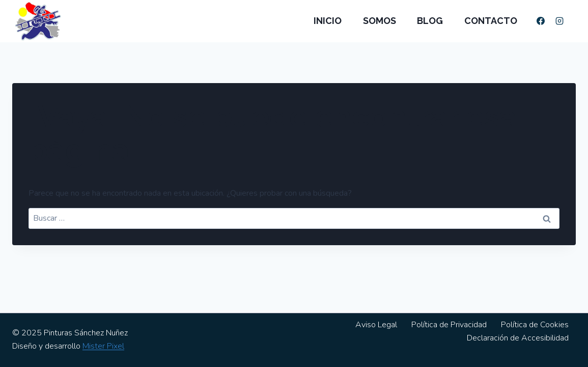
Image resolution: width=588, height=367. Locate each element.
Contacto (491, 21)
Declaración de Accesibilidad (518, 338)
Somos (380, 21)
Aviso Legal (376, 325)
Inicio (328, 21)
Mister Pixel (103, 346)
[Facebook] (541, 21)
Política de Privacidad (449, 325)
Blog (430, 21)
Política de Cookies (535, 325)
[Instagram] (559, 21)
